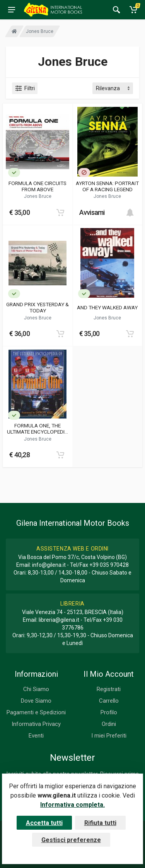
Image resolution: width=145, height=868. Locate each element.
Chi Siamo (36, 689)
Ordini (109, 724)
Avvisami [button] (92, 212)
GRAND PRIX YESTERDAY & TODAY (38, 307)
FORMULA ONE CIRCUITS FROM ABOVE (38, 186)
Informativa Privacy (36, 724)
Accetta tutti (44, 823)
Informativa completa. (72, 805)
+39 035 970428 (109, 565)
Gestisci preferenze (71, 840)
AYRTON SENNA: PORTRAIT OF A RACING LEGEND (107, 186)
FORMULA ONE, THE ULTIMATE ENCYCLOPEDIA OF (38, 429)
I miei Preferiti (109, 736)
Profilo (109, 712)
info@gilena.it (49, 565)
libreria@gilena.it (59, 620)
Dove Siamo (36, 701)
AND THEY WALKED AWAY (107, 307)
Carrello (109, 701)
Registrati (109, 689)
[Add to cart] (60, 213)
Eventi (36, 736)
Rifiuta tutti (100, 823)
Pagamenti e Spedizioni (36, 712)
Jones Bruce (38, 196)
